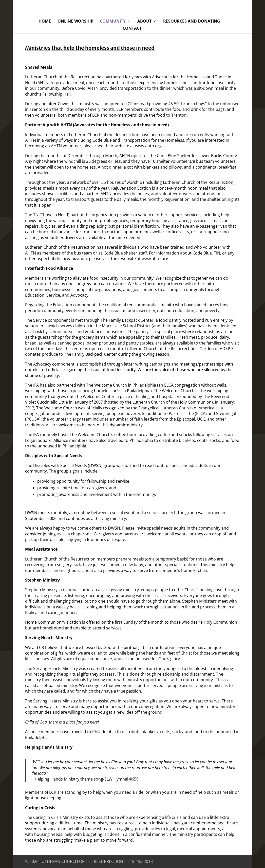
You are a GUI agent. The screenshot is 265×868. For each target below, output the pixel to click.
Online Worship (75, 22)
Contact (132, 29)
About (144, 22)
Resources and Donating (192, 22)
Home (45, 22)
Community (113, 22)
